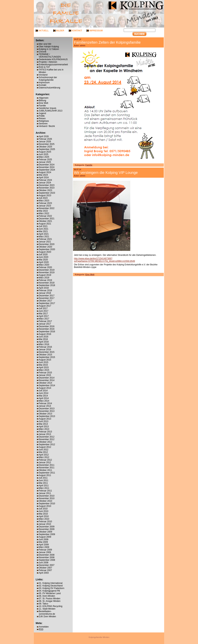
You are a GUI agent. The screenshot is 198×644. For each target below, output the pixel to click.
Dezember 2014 (47, 378)
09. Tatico (43, 604)
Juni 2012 (44, 450)
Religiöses (44, 121)
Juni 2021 (44, 229)
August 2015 (45, 360)
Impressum (44, 83)
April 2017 (44, 316)
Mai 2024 (43, 175)
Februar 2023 (45, 203)
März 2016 (44, 344)
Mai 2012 (43, 452)
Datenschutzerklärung (49, 88)
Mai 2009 (43, 542)
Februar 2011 (45, 491)
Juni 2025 (44, 154)
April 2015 (44, 367)
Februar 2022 (45, 216)
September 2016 (47, 332)
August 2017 (45, 306)
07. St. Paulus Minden (49, 599)
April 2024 (44, 178)
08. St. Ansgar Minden (50, 601)
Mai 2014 (43, 396)
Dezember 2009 (47, 527)
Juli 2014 (43, 391)
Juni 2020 (44, 257)
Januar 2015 (45, 375)
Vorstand (43, 75)
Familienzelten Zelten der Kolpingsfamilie (107, 42)
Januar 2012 (45, 462)
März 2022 (44, 213)
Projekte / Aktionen (48, 62)
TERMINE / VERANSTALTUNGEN (50, 56)
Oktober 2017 (45, 301)
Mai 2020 (43, 260)
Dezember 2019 (47, 270)
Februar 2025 (45, 160)
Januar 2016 (45, 350)
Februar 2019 (45, 280)
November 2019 (47, 272)
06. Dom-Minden (47, 596)
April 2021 (44, 234)
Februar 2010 (45, 522)
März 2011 (44, 488)
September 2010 (47, 504)
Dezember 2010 (47, 496)
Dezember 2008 (47, 555)
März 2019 (44, 278)
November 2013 (47, 411)
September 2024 (47, 170)
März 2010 (44, 519)
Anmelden (44, 627)
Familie (42, 106)
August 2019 (45, 275)
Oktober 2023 (45, 190)
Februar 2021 (45, 239)
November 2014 (47, 380)
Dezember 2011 (47, 465)
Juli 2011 (43, 478)
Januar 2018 (45, 293)
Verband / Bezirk (47, 126)
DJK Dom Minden (47, 616)
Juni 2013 (44, 421)
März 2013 (44, 429)
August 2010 (45, 506)
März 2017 (44, 319)
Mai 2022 (43, 211)
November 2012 (47, 439)
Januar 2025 (45, 162)
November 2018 (47, 283)
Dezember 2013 (47, 409)
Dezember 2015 (47, 352)
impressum (96, 31)
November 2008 (47, 557)
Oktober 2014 (45, 383)
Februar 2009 (45, 550)
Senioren (43, 124)
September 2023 (47, 193)
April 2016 (44, 342)
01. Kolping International (51, 583)
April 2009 (44, 545)
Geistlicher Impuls (47, 108)
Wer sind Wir (45, 44)
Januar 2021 (45, 242)
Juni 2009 (44, 539)
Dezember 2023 (47, 185)
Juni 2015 (44, 362)
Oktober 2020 (45, 247)
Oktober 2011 (45, 470)
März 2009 (44, 547)
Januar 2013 (45, 434)
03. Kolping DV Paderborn (52, 588)
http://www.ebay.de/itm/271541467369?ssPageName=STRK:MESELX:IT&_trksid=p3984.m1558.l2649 (104, 260)
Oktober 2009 (45, 532)
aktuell (44, 31)
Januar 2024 (45, 183)
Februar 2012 (45, 460)
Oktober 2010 (45, 501)
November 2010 (47, 498)
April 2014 (44, 398)
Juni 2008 (44, 563)
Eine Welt (43, 103)
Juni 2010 (44, 511)
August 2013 (45, 419)
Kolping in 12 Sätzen (49, 49)
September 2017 (47, 303)
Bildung (42, 100)
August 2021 (45, 224)
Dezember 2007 (47, 565)
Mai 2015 (43, 365)
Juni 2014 (44, 393)
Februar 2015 (45, 373)
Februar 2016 (45, 347)
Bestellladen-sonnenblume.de (47, 613)
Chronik (43, 52)
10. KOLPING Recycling (51, 606)
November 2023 (47, 188)
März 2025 (44, 157)
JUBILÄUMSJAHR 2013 (51, 111)
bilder (60, 31)
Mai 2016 (43, 339)
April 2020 (44, 262)
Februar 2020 (45, 267)
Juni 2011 (44, 480)
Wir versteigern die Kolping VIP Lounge (106, 173)
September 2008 (47, 560)
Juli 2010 (43, 509)
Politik (42, 116)
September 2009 (47, 534)
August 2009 (45, 537)
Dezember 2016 (47, 326)
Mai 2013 (43, 424)
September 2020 (47, 249)
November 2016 (47, 329)
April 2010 (44, 516)
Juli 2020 (43, 255)
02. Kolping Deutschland (51, 586)
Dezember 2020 (47, 244)
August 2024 (45, 172)
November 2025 (47, 144)
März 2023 (44, 201)
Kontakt (43, 85)
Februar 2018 (45, 290)
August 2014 (45, 388)
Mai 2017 (43, 314)
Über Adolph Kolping (49, 47)
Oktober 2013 (45, 414)
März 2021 (44, 237)
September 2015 (47, 357)
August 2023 (45, 195)
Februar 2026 (45, 139)
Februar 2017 (45, 321)
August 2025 (45, 152)
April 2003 (44, 573)
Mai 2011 (43, 483)
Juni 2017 (44, 311)
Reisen (42, 118)
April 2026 (44, 136)
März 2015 (44, 370)
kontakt (77, 31)
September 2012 (47, 444)
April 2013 (44, 427)
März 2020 (44, 265)
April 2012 (44, 455)
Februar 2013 (45, 432)
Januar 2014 (45, 406)
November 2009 (47, 529)
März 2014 (44, 401)
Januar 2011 (45, 493)
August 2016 (45, 334)
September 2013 (47, 416)
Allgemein (44, 98)
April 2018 (44, 288)
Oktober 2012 (45, 442)
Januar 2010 (45, 524)
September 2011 (47, 473)
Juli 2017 (43, 308)
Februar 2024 (45, 180)
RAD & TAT (44, 67)
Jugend (42, 113)
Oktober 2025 (45, 147)
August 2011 (45, 475)
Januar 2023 (45, 206)
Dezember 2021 (47, 219)
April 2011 (44, 486)
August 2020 (45, 252)
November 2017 (47, 298)
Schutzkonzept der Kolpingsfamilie (48, 79)
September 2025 (47, 149)
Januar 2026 (45, 142)
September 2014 (47, 385)
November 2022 (47, 208)
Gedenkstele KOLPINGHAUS (53, 59)
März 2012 (44, 457)
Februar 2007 (45, 570)
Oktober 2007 (45, 568)
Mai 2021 (43, 231)
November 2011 (47, 468)
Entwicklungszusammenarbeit (53, 65)
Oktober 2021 (45, 221)
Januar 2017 (45, 324)
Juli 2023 (43, 198)
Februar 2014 (45, 403)
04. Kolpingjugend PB (49, 591)
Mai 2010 (43, 514)
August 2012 (45, 447)
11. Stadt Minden (47, 609)
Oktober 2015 (45, 355)
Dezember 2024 (47, 165)
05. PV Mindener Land (50, 593)
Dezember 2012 (47, 437)
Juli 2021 (43, 226)
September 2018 (47, 285)
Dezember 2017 (47, 296)
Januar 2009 (45, 552)
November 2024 (47, 167)
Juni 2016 (44, 337)
